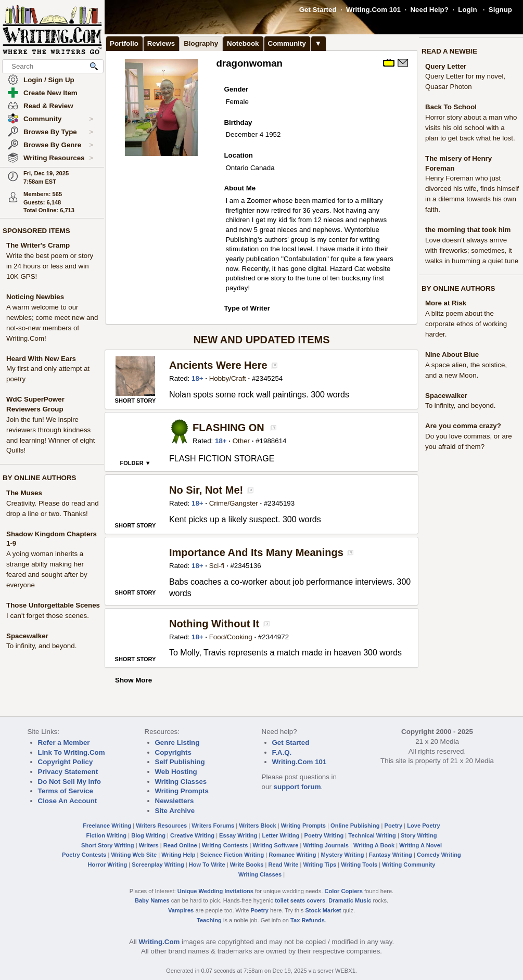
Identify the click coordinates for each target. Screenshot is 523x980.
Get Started (318, 10)
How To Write (207, 865)
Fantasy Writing (391, 855)
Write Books (247, 865)
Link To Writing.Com (72, 752)
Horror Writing (108, 865)
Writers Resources (161, 826)
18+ (197, 378)
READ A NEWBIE (449, 51)
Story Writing (419, 835)
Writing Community (409, 865)
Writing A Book (374, 845)
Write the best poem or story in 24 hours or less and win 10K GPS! (50, 266)
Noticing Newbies (35, 297)
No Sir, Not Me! (206, 490)
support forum (297, 787)
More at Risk (446, 303)
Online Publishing (355, 826)
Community (58, 119)
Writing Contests (225, 845)
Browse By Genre (58, 145)
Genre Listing (177, 743)
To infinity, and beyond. (41, 646)
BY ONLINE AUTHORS (39, 478)
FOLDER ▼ (135, 463)
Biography (201, 43)
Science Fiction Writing (232, 855)
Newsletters (175, 801)
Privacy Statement (68, 772)
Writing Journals (326, 845)
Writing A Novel (420, 845)
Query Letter (446, 66)
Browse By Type (58, 132)
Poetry (394, 826)
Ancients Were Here (218, 365)
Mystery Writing (343, 855)
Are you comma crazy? (463, 426)
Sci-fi (217, 566)
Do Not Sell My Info (69, 782)
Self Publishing (180, 762)
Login (467, 10)
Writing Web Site (134, 855)
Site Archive (175, 811)
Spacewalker (27, 636)
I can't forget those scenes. (48, 616)
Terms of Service (66, 791)
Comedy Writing (439, 855)
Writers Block (257, 826)
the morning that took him (468, 230)
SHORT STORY (136, 401)
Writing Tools (359, 865)
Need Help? (429, 10)
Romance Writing (292, 855)
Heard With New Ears (41, 359)
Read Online (180, 845)
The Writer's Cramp (38, 245)
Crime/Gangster (234, 503)
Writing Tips (320, 865)
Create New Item (50, 93)
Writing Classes (181, 782)
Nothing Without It (214, 624)
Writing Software (275, 845)
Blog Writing (148, 835)
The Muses (24, 493)
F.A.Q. (282, 752)
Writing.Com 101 (373, 10)
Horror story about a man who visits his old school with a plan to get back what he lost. (471, 128)
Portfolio (124, 43)
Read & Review (48, 106)
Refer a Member (64, 743)
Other (241, 441)
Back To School (451, 107)
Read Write (283, 865)
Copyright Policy (66, 762)
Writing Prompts (182, 791)
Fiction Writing (107, 835)
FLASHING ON (228, 428)
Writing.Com (159, 942)
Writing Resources (58, 158)
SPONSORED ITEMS (36, 231)
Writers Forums (213, 826)
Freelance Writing (107, 826)
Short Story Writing (108, 845)
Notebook (243, 43)
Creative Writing (192, 835)
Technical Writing (372, 835)
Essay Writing (238, 835)
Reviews (161, 43)
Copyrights (173, 752)
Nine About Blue (452, 354)
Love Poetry (424, 826)
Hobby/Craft (228, 378)
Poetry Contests (84, 855)
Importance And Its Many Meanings (256, 552)
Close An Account (68, 801)
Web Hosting (176, 772)
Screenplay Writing (158, 865)
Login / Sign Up (49, 80)
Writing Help (178, 855)
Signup (500, 10)
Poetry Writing (324, 835)
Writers (149, 845)
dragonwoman (249, 63)
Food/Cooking (231, 637)
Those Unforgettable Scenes (53, 605)
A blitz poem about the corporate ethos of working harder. (466, 324)
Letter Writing (280, 835)
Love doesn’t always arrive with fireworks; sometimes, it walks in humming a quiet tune (472, 250)
